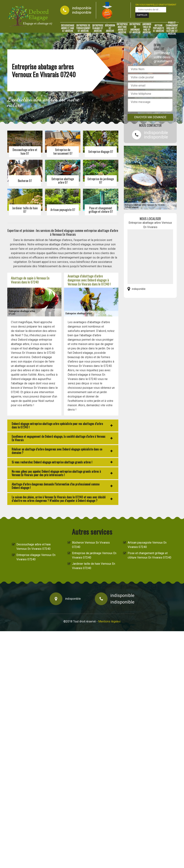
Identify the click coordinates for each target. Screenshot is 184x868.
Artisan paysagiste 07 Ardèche (158, 28)
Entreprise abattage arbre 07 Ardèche (122, 28)
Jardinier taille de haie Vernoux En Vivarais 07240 (94, 566)
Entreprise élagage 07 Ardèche (98, 28)
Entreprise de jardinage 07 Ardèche (135, 28)
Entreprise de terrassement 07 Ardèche (83, 28)
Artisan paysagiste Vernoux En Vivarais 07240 (147, 545)
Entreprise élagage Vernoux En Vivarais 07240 (36, 557)
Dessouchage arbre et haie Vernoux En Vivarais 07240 (34, 547)
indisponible (82, 8)
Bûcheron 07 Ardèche (110, 28)
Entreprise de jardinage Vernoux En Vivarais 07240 (94, 555)
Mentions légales (109, 621)
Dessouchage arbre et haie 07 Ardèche (68, 28)
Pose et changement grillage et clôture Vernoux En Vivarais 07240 (149, 555)
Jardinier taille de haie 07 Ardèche (147, 28)
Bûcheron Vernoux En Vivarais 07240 (91, 545)
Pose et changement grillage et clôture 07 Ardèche (172, 28)
